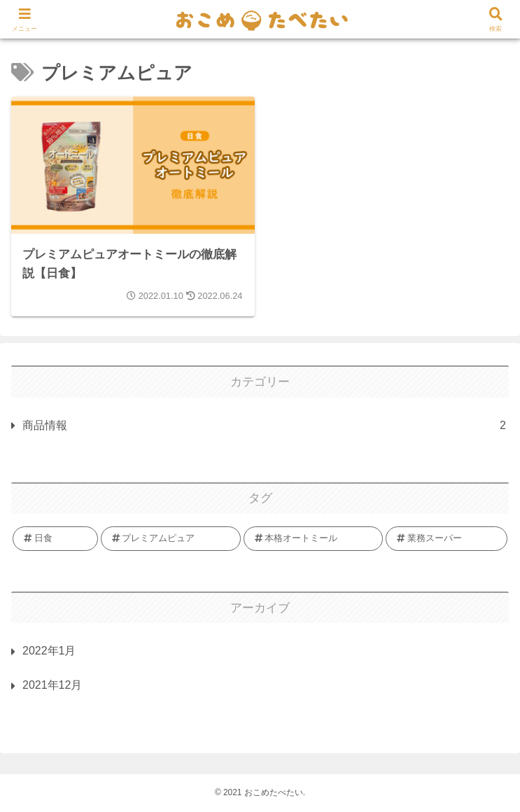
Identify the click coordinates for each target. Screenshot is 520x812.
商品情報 (264, 426)
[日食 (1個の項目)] (55, 538)
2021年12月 (52, 685)
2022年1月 (49, 651)
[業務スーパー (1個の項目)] (447, 538)
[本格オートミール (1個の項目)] (314, 538)
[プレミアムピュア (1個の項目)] (171, 538)
